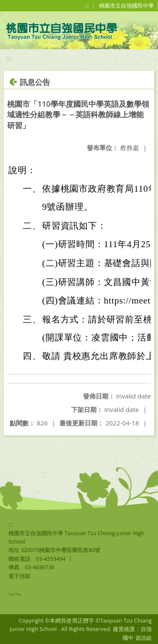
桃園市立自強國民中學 (126, 5)
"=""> (15, 595)
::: (87, 5)
